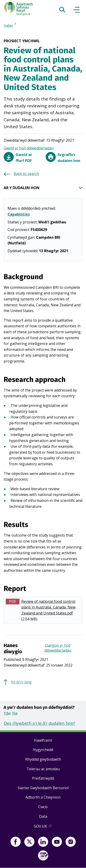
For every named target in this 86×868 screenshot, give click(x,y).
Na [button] (15, 713)
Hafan (8, 25)
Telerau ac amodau (43, 769)
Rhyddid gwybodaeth (43, 759)
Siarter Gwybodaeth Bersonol (43, 788)
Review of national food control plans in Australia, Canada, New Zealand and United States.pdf (48, 607)
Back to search (26, 174)
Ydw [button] (7, 713)
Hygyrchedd (43, 750)
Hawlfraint (43, 740)
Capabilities (19, 214)
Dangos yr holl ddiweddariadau (58, 648)
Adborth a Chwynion (43, 797)
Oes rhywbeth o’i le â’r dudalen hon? (39, 723)
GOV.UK (43, 827)
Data (43, 816)
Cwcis (43, 807)
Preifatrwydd (43, 778)
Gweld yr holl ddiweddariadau (29, 148)
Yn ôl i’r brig (21, 682)
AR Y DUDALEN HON (43, 188)
